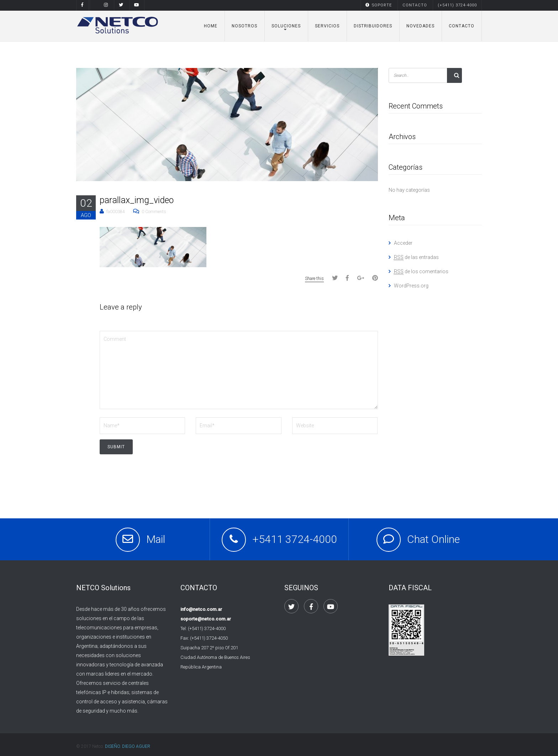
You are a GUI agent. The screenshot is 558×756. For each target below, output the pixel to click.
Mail (156, 539)
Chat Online (433, 539)
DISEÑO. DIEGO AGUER (128, 746)
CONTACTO (415, 5)
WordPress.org (411, 286)
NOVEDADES (420, 26)
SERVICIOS (327, 26)
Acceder (403, 243)
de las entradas (416, 257)
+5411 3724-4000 (295, 539)
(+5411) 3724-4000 (457, 5)
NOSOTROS (244, 26)
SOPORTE (379, 5)
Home (211, 26)
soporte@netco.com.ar (206, 619)
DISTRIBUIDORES (373, 26)
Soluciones (286, 26)
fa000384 (116, 212)
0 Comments (154, 212)
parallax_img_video (137, 200)
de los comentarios (421, 272)
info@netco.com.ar (201, 609)
